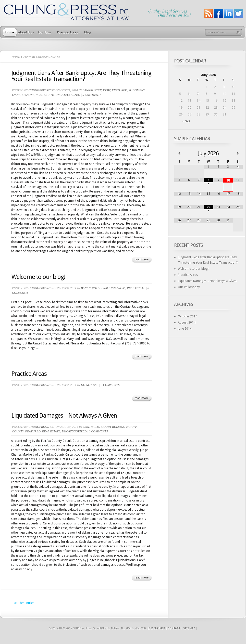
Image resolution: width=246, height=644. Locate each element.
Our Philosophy (189, 287)
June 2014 (185, 329)
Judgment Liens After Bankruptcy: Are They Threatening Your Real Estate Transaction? (81, 76)
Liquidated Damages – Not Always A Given (64, 416)
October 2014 (188, 316)
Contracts (91, 427)
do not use (90, 385)
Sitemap (189, 628)
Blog (88, 32)
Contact (174, 628)
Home (10, 32)
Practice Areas (69, 32)
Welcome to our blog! (38, 277)
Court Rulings (113, 427)
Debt (107, 90)
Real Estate (45, 95)
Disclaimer (157, 628)
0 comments (92, 95)
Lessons (28, 95)
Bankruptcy (92, 90)
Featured (119, 90)
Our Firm (46, 32)
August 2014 (187, 323)
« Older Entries (24, 603)
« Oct (186, 121)
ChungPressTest (42, 90)
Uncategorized (68, 95)
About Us (26, 32)
